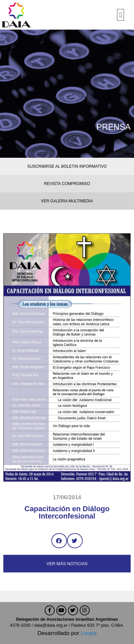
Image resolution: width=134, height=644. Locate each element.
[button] (120, 15)
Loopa (89, 633)
